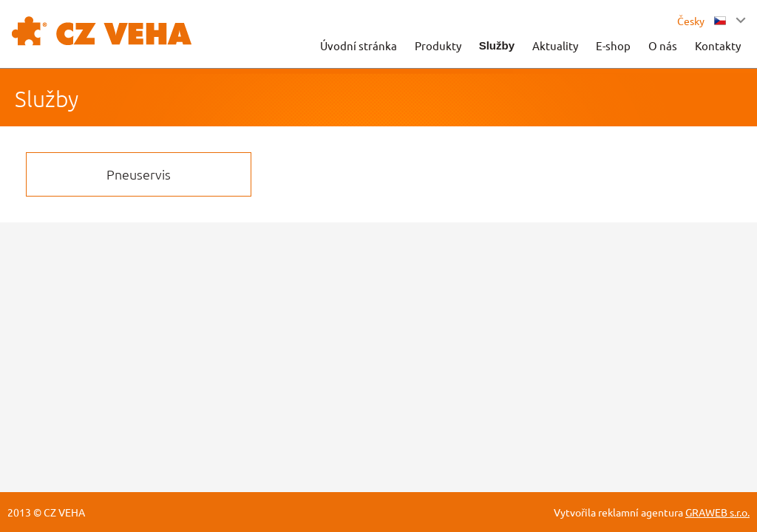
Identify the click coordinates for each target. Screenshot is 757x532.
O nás (663, 45)
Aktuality (555, 45)
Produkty (438, 45)
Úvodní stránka (359, 45)
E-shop (613, 45)
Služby (497, 45)
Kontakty (718, 45)
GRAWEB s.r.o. (717, 512)
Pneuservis (139, 174)
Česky (702, 21)
